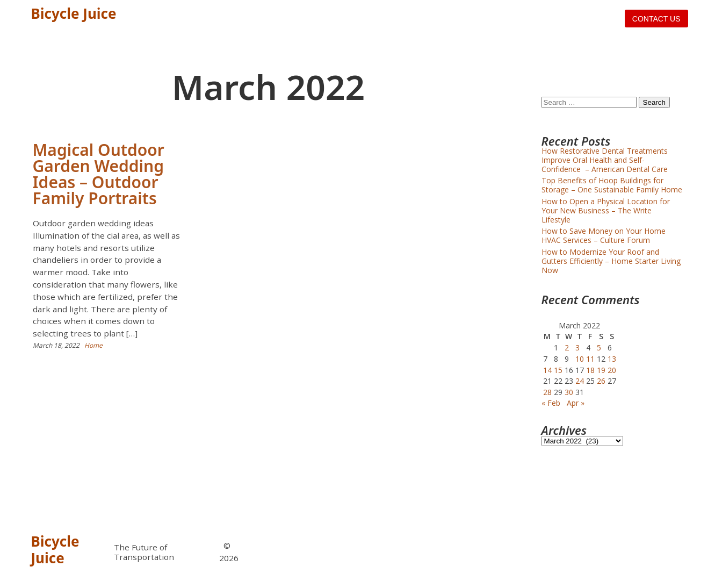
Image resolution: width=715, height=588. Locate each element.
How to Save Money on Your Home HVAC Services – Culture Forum (604, 235)
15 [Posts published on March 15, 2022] (558, 370)
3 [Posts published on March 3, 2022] (577, 347)
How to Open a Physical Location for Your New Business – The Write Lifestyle (606, 210)
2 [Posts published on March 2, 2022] (567, 347)
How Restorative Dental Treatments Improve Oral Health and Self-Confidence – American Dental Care (605, 160)
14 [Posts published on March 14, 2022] (547, 370)
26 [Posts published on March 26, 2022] (601, 381)
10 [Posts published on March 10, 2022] (580, 359)
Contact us (656, 19)
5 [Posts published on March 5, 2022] (599, 347)
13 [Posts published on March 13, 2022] (612, 359)
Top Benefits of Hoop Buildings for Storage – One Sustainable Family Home (612, 185)
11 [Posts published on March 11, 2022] (590, 359)
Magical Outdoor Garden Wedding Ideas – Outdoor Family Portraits (99, 174)
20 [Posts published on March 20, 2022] (612, 370)
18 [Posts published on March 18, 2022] (590, 370)
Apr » (576, 403)
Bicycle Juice (74, 13)
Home (93, 345)
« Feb (551, 403)
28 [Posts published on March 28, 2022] (547, 392)
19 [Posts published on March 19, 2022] (601, 370)
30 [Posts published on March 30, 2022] (569, 392)
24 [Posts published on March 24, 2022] (580, 381)
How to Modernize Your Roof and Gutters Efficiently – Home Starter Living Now (611, 261)
